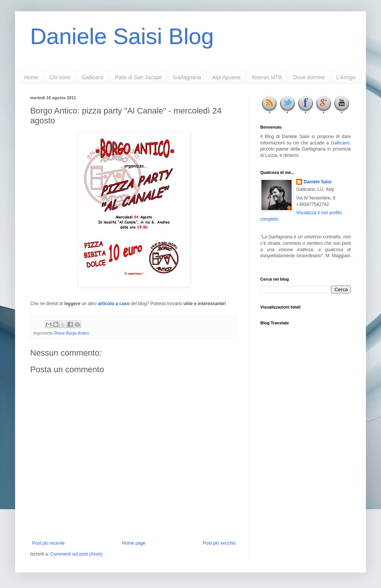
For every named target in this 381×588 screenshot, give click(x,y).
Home (31, 77)
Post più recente (48, 543)
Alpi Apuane (227, 77)
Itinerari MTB (267, 77)
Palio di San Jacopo (138, 77)
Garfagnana (187, 77)
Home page (134, 543)
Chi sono (60, 77)
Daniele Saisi (318, 182)
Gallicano (93, 77)
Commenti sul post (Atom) (76, 554)
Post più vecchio (219, 543)
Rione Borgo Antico (72, 333)
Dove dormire (309, 77)
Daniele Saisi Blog (122, 36)
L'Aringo (346, 77)
